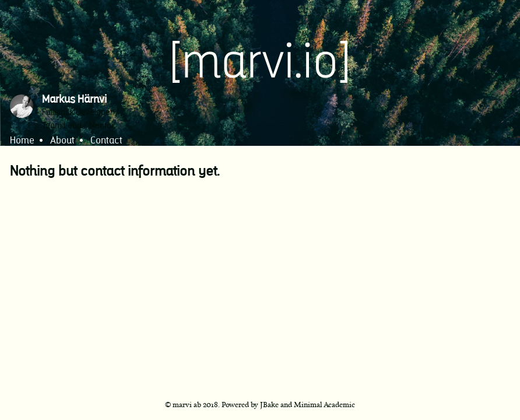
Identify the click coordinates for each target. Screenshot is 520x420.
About (62, 141)
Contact (106, 141)
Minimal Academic (324, 404)
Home (22, 141)
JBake (269, 404)
